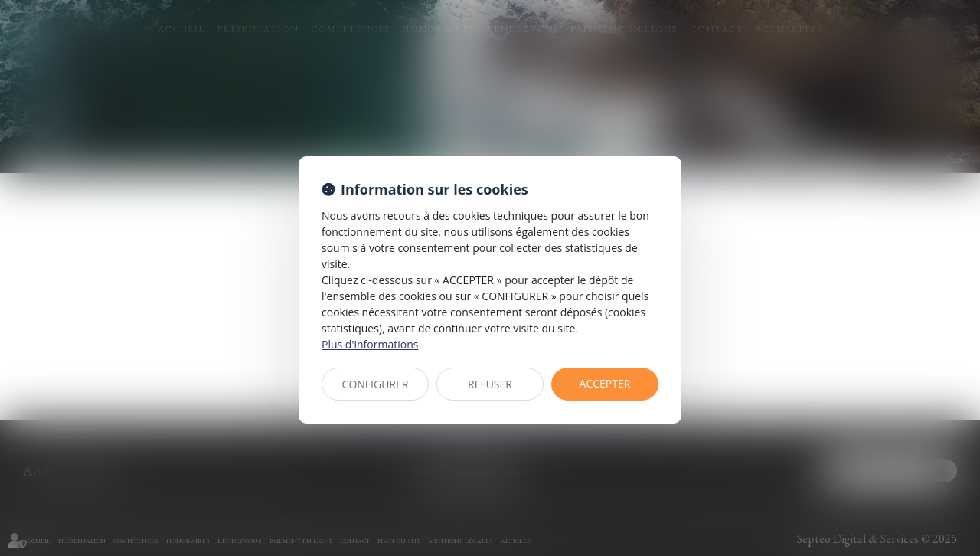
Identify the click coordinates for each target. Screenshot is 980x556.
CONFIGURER (376, 384)
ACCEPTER (605, 383)
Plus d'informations (370, 344)
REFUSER (490, 384)
